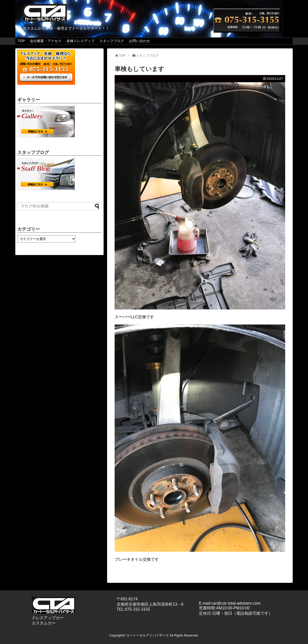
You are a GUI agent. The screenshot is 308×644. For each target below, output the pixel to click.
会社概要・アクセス (46, 41)
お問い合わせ (139, 41)
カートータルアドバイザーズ (148, 635)
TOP (21, 41)
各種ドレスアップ (81, 41)
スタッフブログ (112, 41)
